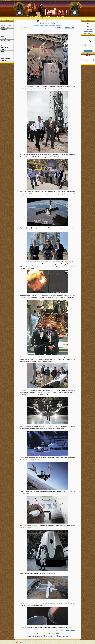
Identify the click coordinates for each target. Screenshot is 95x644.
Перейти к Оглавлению (50, 636)
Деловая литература (5, 58)
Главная (7, 20)
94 (49, 633)
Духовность (3, 45)
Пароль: (88, 27)
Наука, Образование (5, 41)
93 (46, 633)
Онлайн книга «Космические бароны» (47, 25)
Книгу (84, 44)
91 (41, 633)
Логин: (88, 24)
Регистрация (85, 33)
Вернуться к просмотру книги (36, 636)
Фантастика (3, 23)
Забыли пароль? (91, 33)
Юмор (2, 34)
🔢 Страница (58, 27)
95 (52, 633)
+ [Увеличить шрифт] (29, 28)
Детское (2, 36)
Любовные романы (5, 27)
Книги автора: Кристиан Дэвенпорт (48, 21)
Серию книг (85, 47)
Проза (2, 32)
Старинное (3, 56)
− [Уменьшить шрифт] (22, 28)
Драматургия (4, 54)
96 (55, 633)
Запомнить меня (88, 30)
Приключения (4, 30)
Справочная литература (6, 43)
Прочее (2, 49)
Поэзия (2, 52)
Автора (84, 46)
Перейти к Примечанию (63, 636)
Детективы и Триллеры (6, 25)
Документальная (4, 47)
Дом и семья (3, 38)
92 (44, 633)
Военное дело (4, 60)
